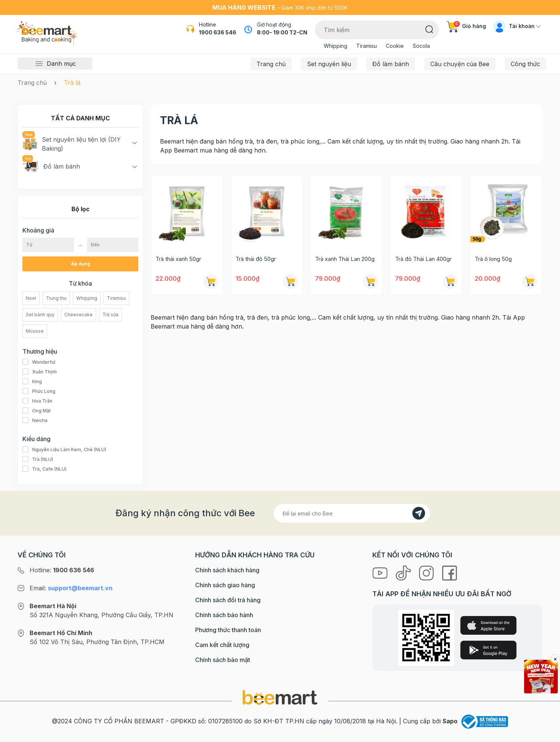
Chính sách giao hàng (225, 585)
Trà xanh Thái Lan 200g (345, 259)
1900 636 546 (218, 32)
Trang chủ (271, 64)
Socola (421, 46)
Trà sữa (110, 315)
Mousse (35, 331)
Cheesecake (79, 315)
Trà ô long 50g (493, 259)
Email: (71, 588)
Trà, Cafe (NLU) (44, 469)
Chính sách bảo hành (224, 615)
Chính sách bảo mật (223, 660)
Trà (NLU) (38, 459)
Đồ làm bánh (391, 64)
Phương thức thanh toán (228, 630)
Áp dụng (81, 264)
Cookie (395, 46)
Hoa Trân (37, 401)
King (32, 382)
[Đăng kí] (419, 513)
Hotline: (62, 570)
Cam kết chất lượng (222, 645)
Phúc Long (39, 391)
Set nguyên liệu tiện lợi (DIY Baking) (72, 144)
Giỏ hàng (466, 26)
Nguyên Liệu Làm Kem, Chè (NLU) (64, 450)
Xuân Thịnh (40, 372)
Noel (31, 298)
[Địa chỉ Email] (352, 513)
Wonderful (39, 362)
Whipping (336, 46)
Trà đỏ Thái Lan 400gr (423, 259)
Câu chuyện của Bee (460, 64)
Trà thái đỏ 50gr (256, 259)
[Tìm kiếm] (429, 29)
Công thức (525, 64)
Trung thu (56, 298)
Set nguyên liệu (329, 64)
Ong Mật (37, 411)
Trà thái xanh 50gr (178, 259)
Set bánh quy (40, 315)
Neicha (35, 421)
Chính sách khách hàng (227, 570)
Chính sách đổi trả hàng (228, 600)
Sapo (450, 721)
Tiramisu (367, 46)
